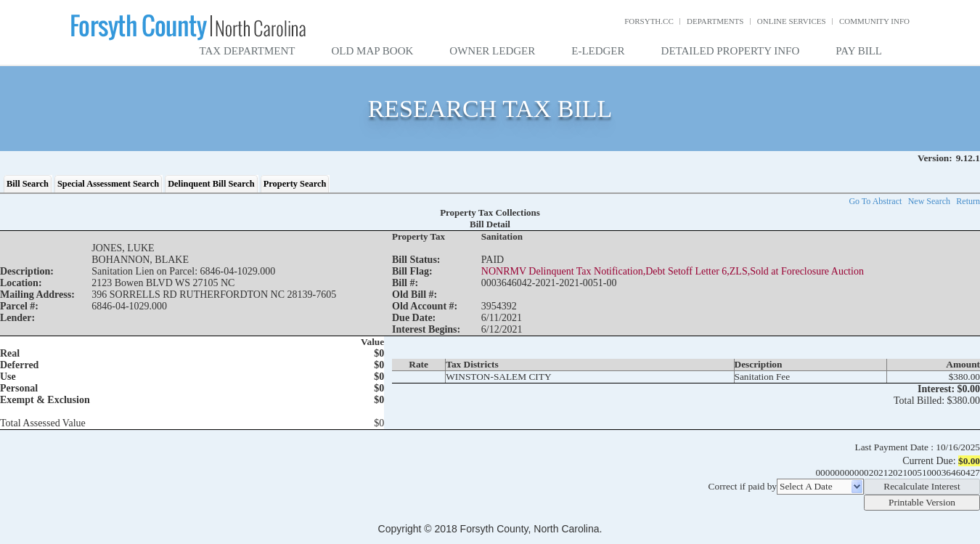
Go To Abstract (875, 201)
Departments (715, 21)
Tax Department (248, 51)
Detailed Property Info (731, 51)
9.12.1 (968, 158)
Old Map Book (373, 51)
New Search (929, 201)
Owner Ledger (492, 51)
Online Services (792, 21)
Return (968, 201)
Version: (935, 158)
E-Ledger (598, 51)
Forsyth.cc (649, 21)
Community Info (874, 21)
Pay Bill (859, 51)
